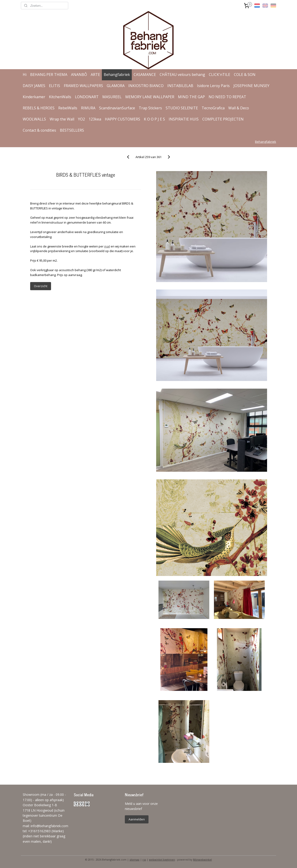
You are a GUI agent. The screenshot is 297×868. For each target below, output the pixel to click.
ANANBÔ (79, 75)
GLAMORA (116, 86)
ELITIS (55, 86)
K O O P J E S (154, 119)
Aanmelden (137, 819)
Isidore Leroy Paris (213, 86)
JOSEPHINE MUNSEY (251, 86)
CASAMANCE (145, 75)
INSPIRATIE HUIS (184, 119)
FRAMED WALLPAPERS (83, 86)
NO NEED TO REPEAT (227, 97)
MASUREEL (112, 97)
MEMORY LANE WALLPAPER (150, 97)
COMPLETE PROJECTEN (223, 119)
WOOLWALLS (34, 119)
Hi (25, 75)
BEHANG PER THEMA (49, 75)
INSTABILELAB (180, 86)
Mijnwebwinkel (202, 860)
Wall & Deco (239, 108)
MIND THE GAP (191, 97)
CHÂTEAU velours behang (182, 75)
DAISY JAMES (34, 86)
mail (107, 246)
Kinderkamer (34, 97)
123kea (95, 119)
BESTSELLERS (72, 130)
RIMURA (88, 108)
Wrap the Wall (62, 119)
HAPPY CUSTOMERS (123, 119)
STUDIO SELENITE (182, 108)
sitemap (134, 860)
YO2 (81, 119)
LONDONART (87, 97)
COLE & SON (245, 75)
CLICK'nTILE (220, 75)
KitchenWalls (60, 97)
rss (144, 860)
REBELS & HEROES (39, 108)
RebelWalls (68, 108)
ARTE (95, 75)
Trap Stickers (150, 108)
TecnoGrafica (213, 108)
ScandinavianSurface (117, 108)
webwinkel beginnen (162, 860)
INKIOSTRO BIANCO (146, 86)
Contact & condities (39, 130)
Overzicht (40, 286)
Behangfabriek (117, 75)
